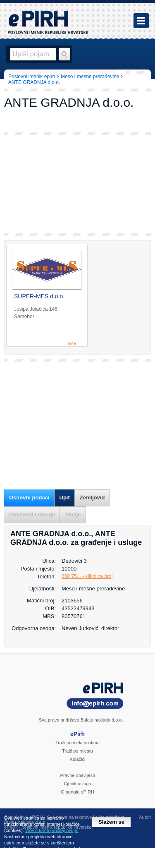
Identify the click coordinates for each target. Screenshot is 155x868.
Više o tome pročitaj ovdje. (52, 830)
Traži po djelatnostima (77, 743)
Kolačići (78, 759)
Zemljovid (92, 498)
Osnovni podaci (29, 498)
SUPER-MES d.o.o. (39, 296)
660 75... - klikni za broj (87, 576)
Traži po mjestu (77, 751)
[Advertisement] (77, 184)
